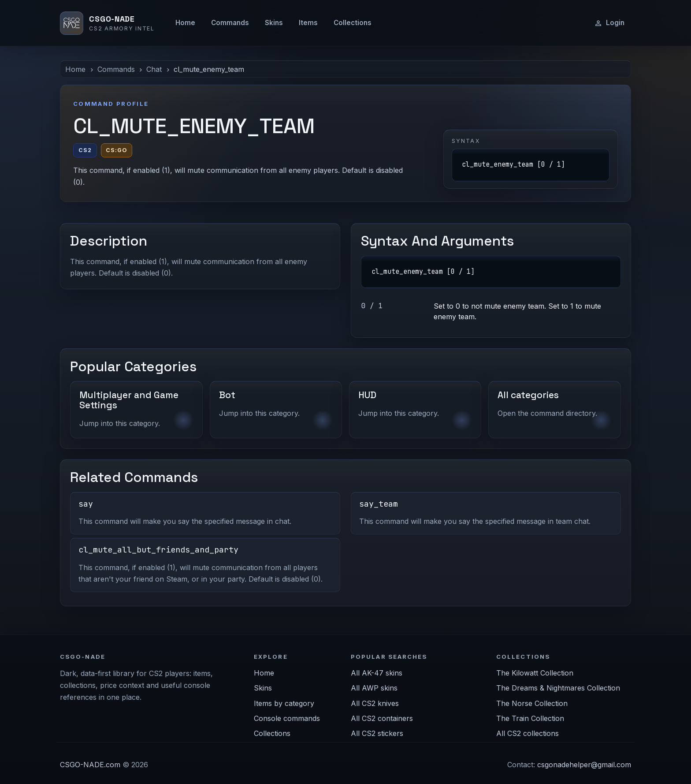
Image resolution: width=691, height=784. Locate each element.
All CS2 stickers (377, 733)
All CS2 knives (375, 703)
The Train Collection (530, 718)
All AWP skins (374, 688)
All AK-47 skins (377, 673)
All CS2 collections (528, 733)
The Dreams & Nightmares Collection (558, 688)
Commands (230, 23)
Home (185, 23)
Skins (274, 23)
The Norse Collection (532, 703)
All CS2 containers (382, 718)
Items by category (284, 703)
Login (609, 23)
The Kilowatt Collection (535, 673)
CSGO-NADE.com (90, 765)
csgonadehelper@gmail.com (584, 765)
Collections (353, 23)
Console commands (287, 718)
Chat (154, 69)
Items (308, 23)
